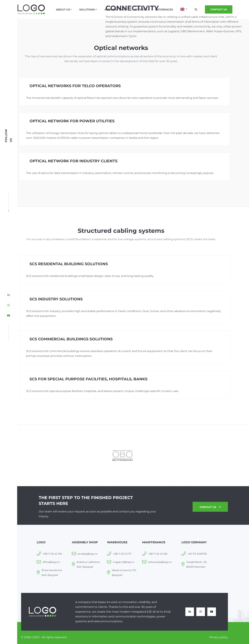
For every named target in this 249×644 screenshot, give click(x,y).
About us (63, 10)
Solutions (87, 10)
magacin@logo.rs (123, 562)
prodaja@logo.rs (88, 554)
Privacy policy (219, 637)
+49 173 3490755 (197, 554)
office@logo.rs (51, 562)
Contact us (210, 507)
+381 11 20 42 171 (122, 554)
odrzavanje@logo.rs (160, 562)
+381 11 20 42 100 (52, 554)
